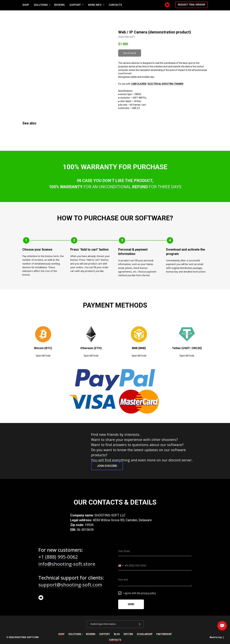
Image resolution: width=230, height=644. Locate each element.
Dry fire (128, 634)
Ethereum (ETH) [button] (91, 348)
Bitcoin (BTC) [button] (43, 348)
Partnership (164, 634)
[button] (207, 5)
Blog (117, 634)
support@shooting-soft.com (70, 585)
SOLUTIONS (93, 5)
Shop (61, 634)
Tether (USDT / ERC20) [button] (187, 348)
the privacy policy (146, 593)
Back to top (217, 637)
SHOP (78, 5)
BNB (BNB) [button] (139, 348)
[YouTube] (183, 5)
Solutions (75, 634)
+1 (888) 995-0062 (58, 557)
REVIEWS (111, 5)
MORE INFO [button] (147, 5)
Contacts (115, 640)
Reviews (91, 634)
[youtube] (41, 598)
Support (105, 634)
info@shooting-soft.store (67, 564)
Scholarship (145, 634)
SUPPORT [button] (127, 5)
